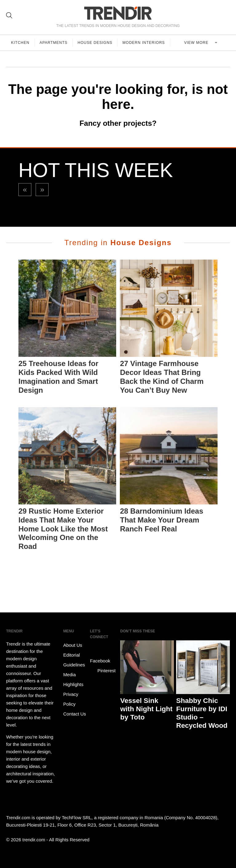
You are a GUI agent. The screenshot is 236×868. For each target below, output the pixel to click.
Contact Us (75, 714)
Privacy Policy (71, 699)
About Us (73, 645)
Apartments (54, 43)
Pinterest (103, 671)
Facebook (100, 656)
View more (197, 43)
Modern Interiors (144, 43)
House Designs (95, 43)
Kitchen (20, 43)
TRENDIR (118, 13)
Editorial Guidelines (74, 660)
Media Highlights (73, 679)
